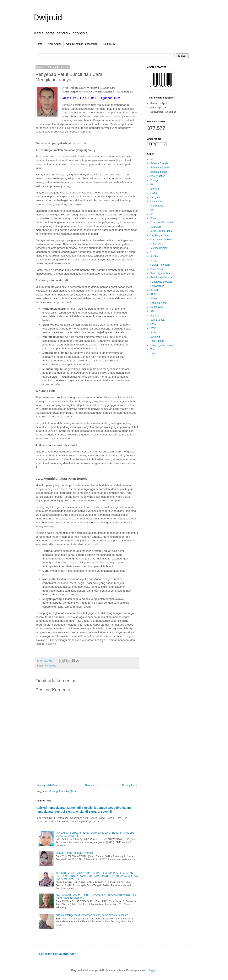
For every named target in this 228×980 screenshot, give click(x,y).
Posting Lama (130, 785)
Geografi (155, 197)
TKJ (153, 354)
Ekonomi (155, 189)
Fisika (154, 193)
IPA (152, 210)
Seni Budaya (157, 320)
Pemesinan (157, 269)
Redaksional (157, 307)
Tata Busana (157, 341)
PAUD (154, 261)
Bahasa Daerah (159, 163)
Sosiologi (155, 337)
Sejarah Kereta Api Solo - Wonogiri (75, 853)
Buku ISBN (109, 44)
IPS (152, 214)
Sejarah (155, 316)
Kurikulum (156, 227)
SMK (153, 328)
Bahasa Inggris (159, 172)
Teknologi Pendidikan (162, 345)
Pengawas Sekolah (161, 282)
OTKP (154, 252)
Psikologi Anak (158, 303)
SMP (153, 333)
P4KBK (154, 257)
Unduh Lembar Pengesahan (82, 44)
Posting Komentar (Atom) (63, 791)
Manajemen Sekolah (162, 240)
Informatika (156, 206)
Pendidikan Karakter (162, 277)
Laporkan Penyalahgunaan (58, 954)
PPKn (154, 299)
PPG (153, 294)
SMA (153, 324)
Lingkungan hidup (160, 235)
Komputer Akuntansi (161, 223)
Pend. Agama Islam (161, 273)
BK (152, 185)
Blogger (152, 970)
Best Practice (158, 176)
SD (152, 311)
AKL (153, 159)
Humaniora (156, 201)
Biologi (154, 180)
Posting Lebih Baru (47, 785)
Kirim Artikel (54, 44)
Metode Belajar (159, 248)
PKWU (154, 290)
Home (39, 44)
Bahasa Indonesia (160, 168)
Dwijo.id (48, 17)
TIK (152, 349)
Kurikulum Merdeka (161, 231)
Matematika (157, 244)
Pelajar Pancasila (160, 265)
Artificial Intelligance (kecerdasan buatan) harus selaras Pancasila (92, 915)
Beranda (90, 785)
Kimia (153, 218)
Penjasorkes (50, 666)
